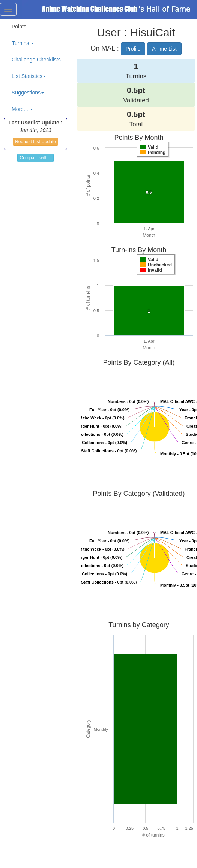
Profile (133, 49)
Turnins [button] (23, 43)
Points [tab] (19, 27)
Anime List (164, 49)
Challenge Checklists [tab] (36, 60)
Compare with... (35, 158)
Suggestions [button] (28, 93)
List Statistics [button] (29, 76)
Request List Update (35, 142)
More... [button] (22, 109)
